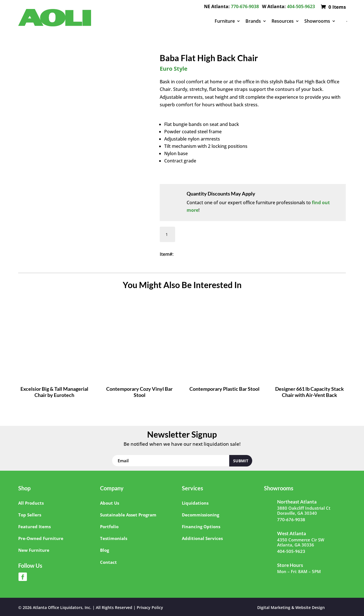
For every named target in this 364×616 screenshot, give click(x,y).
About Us (110, 503)
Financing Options (201, 527)
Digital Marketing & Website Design (291, 607)
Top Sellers (30, 515)
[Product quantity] (167, 234)
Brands (253, 21)
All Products (31, 503)
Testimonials (114, 538)
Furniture (225, 21)
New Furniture (34, 550)
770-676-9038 (245, 6)
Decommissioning (200, 515)
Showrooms (317, 21)
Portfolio (109, 527)
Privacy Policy (150, 607)
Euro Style (174, 69)
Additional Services (202, 538)
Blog (105, 550)
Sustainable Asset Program (128, 515)
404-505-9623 (301, 6)
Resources (283, 21)
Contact (108, 562)
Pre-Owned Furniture (41, 538)
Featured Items (34, 527)
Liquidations (195, 503)
